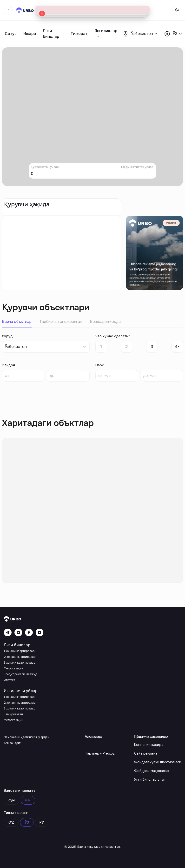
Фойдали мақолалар (152, 771)
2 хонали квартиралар (20, 657)
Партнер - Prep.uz (100, 753)
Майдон (8, 365)
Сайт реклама (146, 753)
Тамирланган (13, 714)
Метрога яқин (13, 668)
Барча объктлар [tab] (17, 322)
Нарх (99, 365)
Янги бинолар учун (150, 779)
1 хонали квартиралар (19, 651)
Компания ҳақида (149, 745)
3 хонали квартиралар (20, 663)
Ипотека (10, 680)
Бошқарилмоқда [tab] (105, 322)
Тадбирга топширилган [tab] (61, 322)
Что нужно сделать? (113, 336)
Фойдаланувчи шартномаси (158, 762)
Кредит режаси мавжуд (20, 674)
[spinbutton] (23, 376)
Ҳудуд (7, 336)
